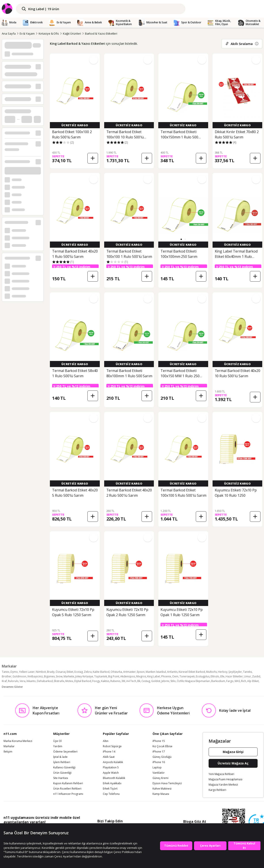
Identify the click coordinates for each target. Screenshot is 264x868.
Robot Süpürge (112, 746)
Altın (106, 741)
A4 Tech (131, 681)
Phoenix (166, 676)
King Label (154, 676)
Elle (222, 676)
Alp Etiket (253, 681)
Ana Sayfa (9, 33)
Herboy (223, 672)
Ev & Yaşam (27, 33)
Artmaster (129, 672)
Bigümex (49, 676)
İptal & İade (60, 757)
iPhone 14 (109, 752)
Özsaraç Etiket (64, 672)
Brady (51, 672)
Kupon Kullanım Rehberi (68, 783)
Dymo (14, 672)
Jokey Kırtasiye (84, 676)
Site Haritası (61, 778)
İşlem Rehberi (62, 762)
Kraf (4, 681)
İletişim (8, 752)
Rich (244, 681)
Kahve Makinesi (162, 789)
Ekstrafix (59, 681)
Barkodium (218, 681)
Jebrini (165, 681)
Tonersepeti (187, 676)
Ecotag (79, 672)
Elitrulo (215, 676)
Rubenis (115, 681)
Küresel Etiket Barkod (192, 672)
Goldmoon (19, 676)
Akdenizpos (128, 676)
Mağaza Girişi (233, 752)
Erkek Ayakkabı (112, 783)
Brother (7, 676)
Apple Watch (111, 773)
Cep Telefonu (111, 794)
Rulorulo (13, 681)
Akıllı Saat (109, 757)
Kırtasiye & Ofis (49, 33)
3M (123, 681)
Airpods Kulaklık (113, 762)
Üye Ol (57, 741)
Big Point (114, 676)
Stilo (173, 681)
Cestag (146, 681)
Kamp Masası (161, 794)
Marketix (69, 676)
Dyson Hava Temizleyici (167, 783)
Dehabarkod (45, 681)
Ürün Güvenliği (62, 773)
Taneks (247, 672)
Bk (139, 681)
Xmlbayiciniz (35, 676)
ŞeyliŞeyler (235, 672)
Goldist (156, 681)
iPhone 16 (159, 762)
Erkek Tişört (110, 789)
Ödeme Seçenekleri (65, 752)
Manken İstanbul (156, 672)
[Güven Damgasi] (256, 822)
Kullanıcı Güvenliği (64, 768)
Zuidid (256, 676)
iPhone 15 (159, 741)
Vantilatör (159, 773)
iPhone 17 (159, 752)
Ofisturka (116, 672)
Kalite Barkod (101, 672)
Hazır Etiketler (234, 676)
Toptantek (101, 676)
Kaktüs (105, 681)
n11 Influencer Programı (68, 794)
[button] (181, 239)
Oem (175, 676)
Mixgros (141, 676)
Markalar (9, 746)
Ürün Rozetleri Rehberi (67, 789)
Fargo (230, 681)
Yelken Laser (27, 672)
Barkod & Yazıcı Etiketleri (101, 33)
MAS (237, 681)
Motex (69, 681)
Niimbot (41, 672)
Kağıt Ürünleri (72, 33)
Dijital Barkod (83, 681)
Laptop (157, 768)
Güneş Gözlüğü (162, 757)
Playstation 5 (111, 768)
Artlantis (172, 672)
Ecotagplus (203, 676)
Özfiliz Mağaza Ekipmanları (193, 681)
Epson (141, 672)
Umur (247, 676)
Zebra (88, 672)
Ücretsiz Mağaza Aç (233, 763)
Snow (59, 676)
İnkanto (31, 681)
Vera (23, 681)
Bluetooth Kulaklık (114, 778)
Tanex (6, 672)
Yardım (58, 746)
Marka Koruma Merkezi (18, 741)
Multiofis (211, 672)
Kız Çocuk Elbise (162, 746)
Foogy (96, 681)
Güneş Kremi (160, 778)
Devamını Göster (12, 687)
